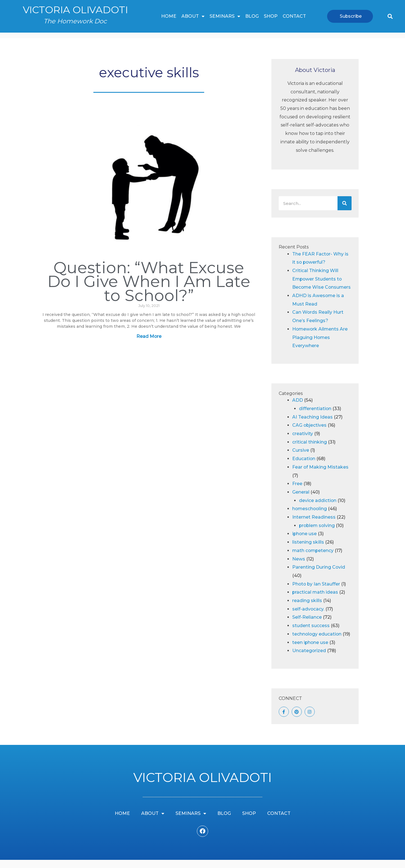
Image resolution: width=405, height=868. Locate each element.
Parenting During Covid (319, 576)
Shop (271, 16)
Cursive (301, 459)
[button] (390, 16)
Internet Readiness (314, 525)
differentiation (315, 417)
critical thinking (310, 450)
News (299, 567)
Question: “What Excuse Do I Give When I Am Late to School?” (149, 281)
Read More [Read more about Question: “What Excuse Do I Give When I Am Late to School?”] (149, 336)
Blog (252, 16)
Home (169, 16)
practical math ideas (315, 601)
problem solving (318, 534)
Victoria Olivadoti (75, 10)
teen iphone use (310, 651)
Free (297, 492)
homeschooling (310, 517)
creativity (303, 442)
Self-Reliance (307, 626)
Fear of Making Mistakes (320, 475)
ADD (298, 409)
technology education (317, 642)
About (193, 16)
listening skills (308, 551)
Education (304, 467)
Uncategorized (309, 659)
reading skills (307, 609)
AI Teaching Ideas (312, 425)
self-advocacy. (308, 617)
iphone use (305, 542)
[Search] (345, 203)
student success (311, 634)
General (301, 500)
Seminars (225, 16)
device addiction (318, 509)
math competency (313, 559)
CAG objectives (310, 434)
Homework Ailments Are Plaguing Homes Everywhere (320, 346)
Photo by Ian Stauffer (317, 592)
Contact (294, 16)
